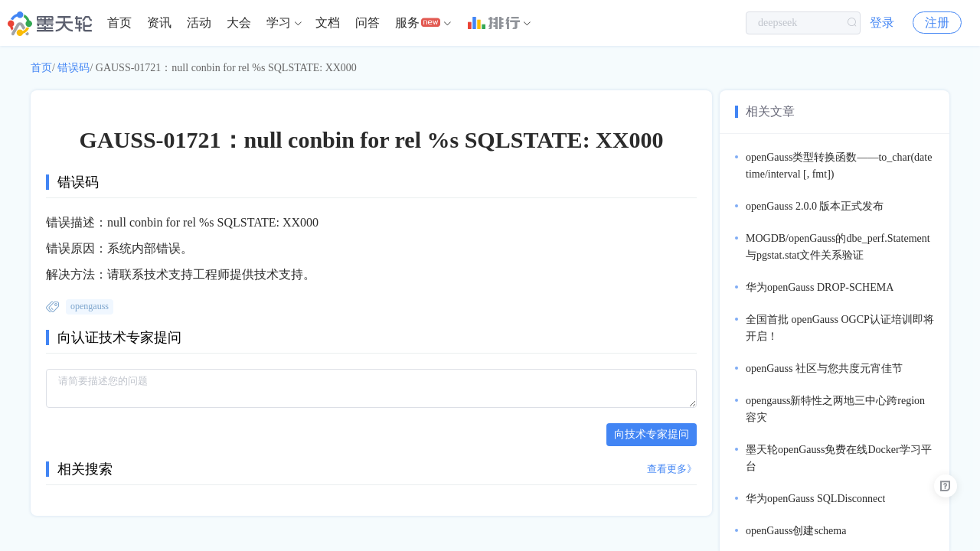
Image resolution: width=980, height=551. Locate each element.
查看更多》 (672, 469)
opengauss (90, 306)
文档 (328, 23)
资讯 (159, 23)
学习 (279, 23)
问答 (367, 23)
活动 (199, 23)
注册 (937, 23)
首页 (119, 23)
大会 (239, 23)
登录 (882, 23)
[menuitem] (119, 23)
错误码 (73, 68)
